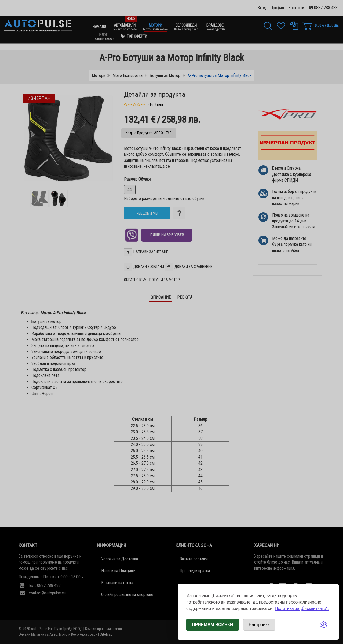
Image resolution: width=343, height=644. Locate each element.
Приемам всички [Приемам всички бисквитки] (213, 625)
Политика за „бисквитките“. (302, 608)
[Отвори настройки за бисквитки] (259, 625)
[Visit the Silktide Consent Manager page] (324, 625)
